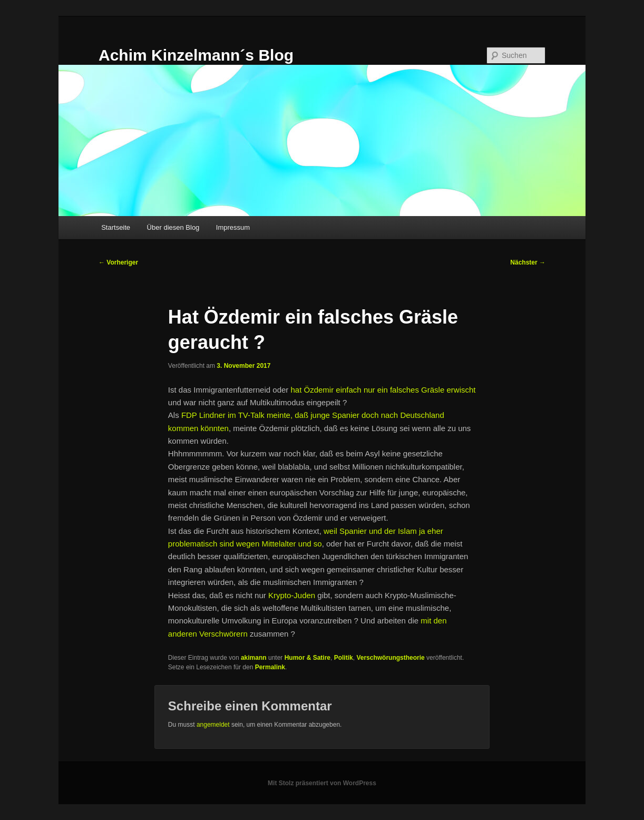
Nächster (528, 262)
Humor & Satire (308, 658)
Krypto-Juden (292, 595)
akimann (254, 658)
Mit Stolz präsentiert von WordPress (322, 783)
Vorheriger (118, 262)
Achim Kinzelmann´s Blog (196, 55)
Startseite (116, 227)
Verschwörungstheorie (390, 658)
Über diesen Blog (173, 227)
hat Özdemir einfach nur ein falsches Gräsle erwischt (383, 390)
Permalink (270, 667)
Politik (344, 658)
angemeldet (213, 725)
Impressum (233, 227)
